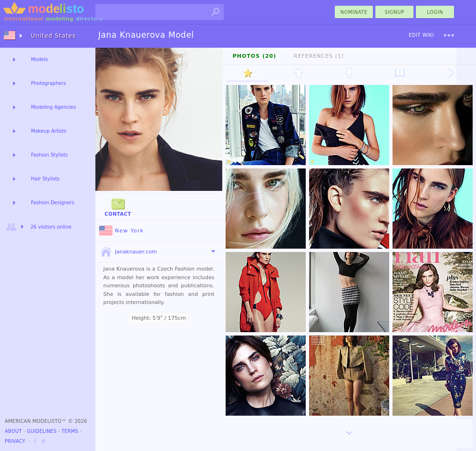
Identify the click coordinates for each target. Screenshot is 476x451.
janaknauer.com (128, 252)
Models (39, 59)
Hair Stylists (45, 179)
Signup (395, 12)
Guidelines (42, 431)
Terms (70, 431)
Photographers (48, 83)
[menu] (449, 35)
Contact (118, 206)
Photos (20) (255, 56)
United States (53, 36)
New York (122, 231)
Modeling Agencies (53, 107)
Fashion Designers (53, 203)
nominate (354, 12)
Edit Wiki (421, 35)
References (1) (319, 56)
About (13, 431)
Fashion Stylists (49, 155)
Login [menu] (435, 12)
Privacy (15, 441)
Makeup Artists (49, 131)
